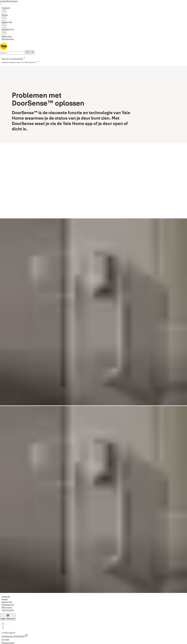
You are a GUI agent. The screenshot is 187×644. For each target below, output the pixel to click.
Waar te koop (7, 36)
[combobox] (13, 53)
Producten (6, 8)
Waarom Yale (7, 22)
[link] (14, 59)
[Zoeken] (28, 52)
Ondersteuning (8, 29)
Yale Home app (8, 39)
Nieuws (5, 15)
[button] (4, 11)
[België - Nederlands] (8, 617)
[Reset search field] (32, 52)
